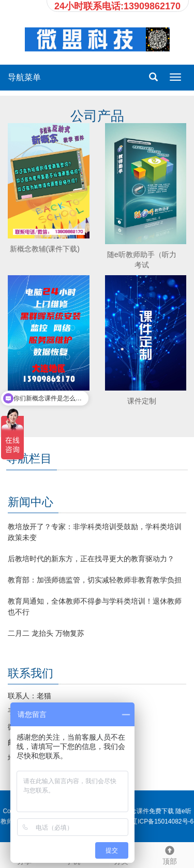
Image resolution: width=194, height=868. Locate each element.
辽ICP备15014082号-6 (162, 821)
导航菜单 (24, 77)
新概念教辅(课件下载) (45, 249)
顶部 (170, 854)
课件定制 (142, 401)
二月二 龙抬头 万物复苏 (46, 633)
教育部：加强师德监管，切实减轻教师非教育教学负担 (95, 580)
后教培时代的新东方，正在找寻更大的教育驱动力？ (91, 559)
